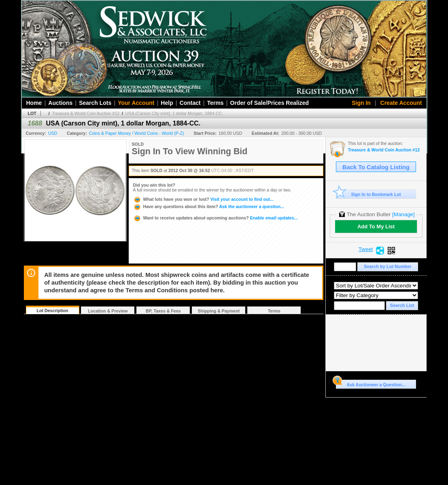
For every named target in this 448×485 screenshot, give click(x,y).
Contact (190, 103)
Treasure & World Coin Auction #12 (86, 113)
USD (53, 133)
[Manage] (403, 214)
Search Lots (95, 103)
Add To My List (376, 227)
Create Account (401, 103)
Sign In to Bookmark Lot (368, 194)
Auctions (60, 103)
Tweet (366, 249)
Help (167, 103)
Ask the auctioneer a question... (209, 206)
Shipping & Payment (219, 311)
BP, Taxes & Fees (163, 311)
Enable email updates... (216, 218)
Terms (216, 103)
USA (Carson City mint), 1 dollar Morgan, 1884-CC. (174, 113)
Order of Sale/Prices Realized (270, 103)
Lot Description (52, 311)
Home (34, 103)
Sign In (361, 103)
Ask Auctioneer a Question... (371, 383)
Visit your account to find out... (203, 199)
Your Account (136, 103)
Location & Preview (108, 311)
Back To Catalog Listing (376, 167)
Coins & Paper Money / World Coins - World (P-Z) (137, 133)
